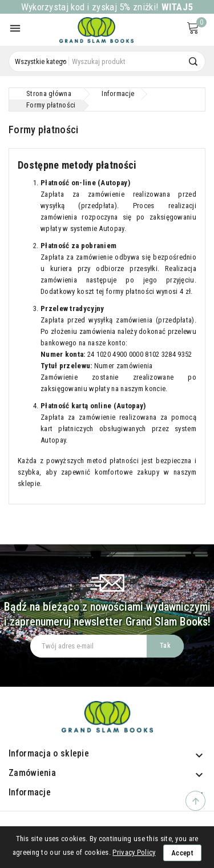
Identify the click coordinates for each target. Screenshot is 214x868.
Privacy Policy (134, 852)
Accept (182, 853)
